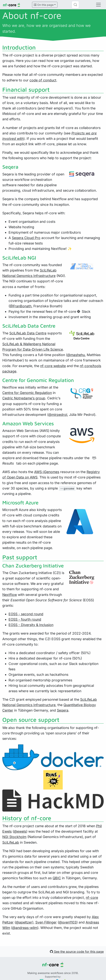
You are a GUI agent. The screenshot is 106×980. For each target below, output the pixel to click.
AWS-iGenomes (47, 472)
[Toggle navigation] (98, 5)
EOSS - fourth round (25, 619)
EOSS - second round (26, 614)
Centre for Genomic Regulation (27, 393)
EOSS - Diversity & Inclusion (31, 625)
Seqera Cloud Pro (26, 238)
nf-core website (53, 366)
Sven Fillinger (46, 922)
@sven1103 (68, 922)
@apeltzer (24, 922)
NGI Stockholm (14, 837)
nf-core (92, 898)
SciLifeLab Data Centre (28, 333)
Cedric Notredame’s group (24, 398)
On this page (44, 5)
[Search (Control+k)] (75, 5)
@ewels (20, 831)
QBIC (57, 878)
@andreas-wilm (25, 928)
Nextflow (10, 595)
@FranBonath (21, 306)
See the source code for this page (77, 952)
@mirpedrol (58, 415)
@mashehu (76, 355)
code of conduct (43, 80)
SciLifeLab (11, 842)
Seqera (63, 710)
